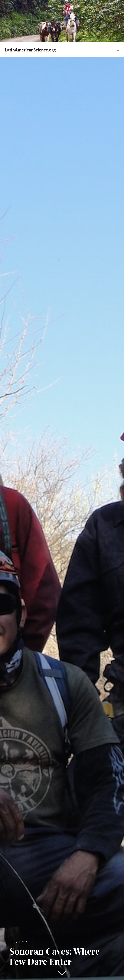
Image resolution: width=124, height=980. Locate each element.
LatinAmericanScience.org (30, 50)
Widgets (118, 53)
